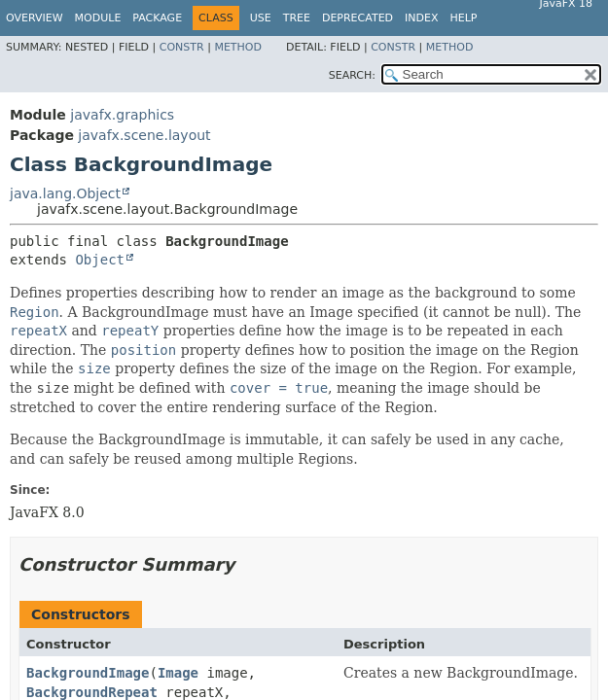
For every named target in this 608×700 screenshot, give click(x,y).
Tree (297, 18)
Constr (182, 47)
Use (261, 18)
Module (98, 18)
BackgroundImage (88, 673)
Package (157, 18)
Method (238, 47)
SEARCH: (352, 75)
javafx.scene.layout (144, 135)
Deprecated (358, 18)
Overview (35, 18)
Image (178, 673)
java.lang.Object (65, 193)
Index (421, 18)
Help (464, 18)
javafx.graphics (122, 115)
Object (100, 260)
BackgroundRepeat (92, 692)
